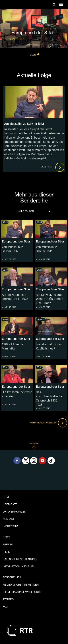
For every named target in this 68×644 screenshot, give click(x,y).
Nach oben (34, 446)
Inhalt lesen (17, 39)
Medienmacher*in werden (21, 585)
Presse (8, 545)
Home (7, 497)
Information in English (19, 567)
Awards (8, 599)
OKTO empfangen (14, 512)
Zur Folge (53, 167)
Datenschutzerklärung (20, 559)
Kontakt (8, 519)
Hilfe (6, 552)
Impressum (10, 526)
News (6, 537)
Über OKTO (10, 505)
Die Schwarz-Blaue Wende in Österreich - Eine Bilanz (51, 299)
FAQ (5, 607)
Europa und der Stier (16, 241)
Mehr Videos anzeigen (49, 423)
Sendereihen (12, 578)
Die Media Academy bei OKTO (22, 592)
